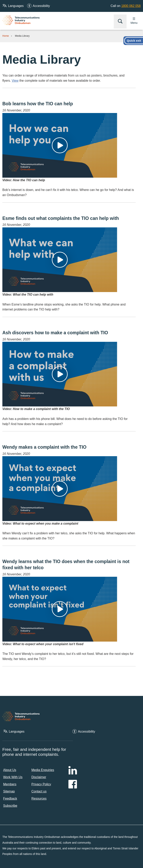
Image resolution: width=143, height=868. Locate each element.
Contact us (39, 791)
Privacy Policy (41, 784)
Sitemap (9, 791)
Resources (39, 799)
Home (6, 36)
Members (10, 784)
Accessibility (41, 6)
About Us (10, 770)
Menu (134, 23)
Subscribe (10, 806)
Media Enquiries (43, 770)
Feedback (10, 799)
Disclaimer (39, 777)
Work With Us (13, 777)
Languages (16, 6)
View (15, 81)
